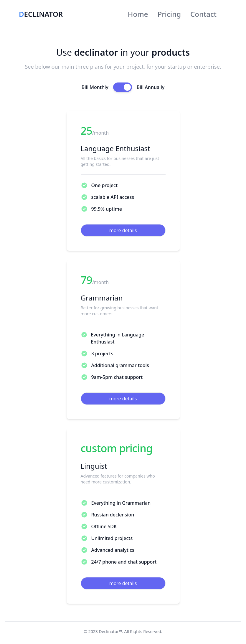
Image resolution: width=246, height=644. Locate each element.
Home (138, 14)
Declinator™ (110, 631)
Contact (203, 14)
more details (123, 230)
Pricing (169, 14)
